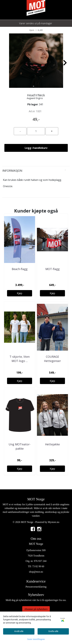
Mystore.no (54, 522)
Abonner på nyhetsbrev (36, 609)
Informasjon (12, 170)
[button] (33, 86)
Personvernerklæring (36, 587)
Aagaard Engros (35, 98)
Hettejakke (52, 444)
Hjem (32, 30)
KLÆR (39, 30)
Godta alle (53, 631)
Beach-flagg (20, 269)
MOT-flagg (53, 269)
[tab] (36, 171)
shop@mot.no (36, 572)
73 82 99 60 (38, 566)
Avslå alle (19, 631)
